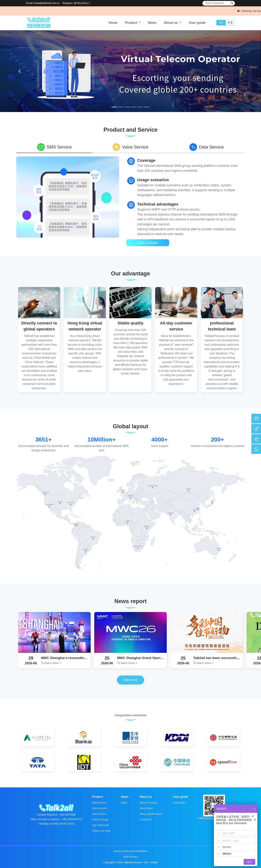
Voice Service (100, 808)
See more (130, 680)
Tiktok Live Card (101, 831)
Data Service (99, 814)
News (152, 23)
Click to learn (148, 243)
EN (221, 23)
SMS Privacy (130, 857)
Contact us (146, 820)
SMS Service (99, 803)
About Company (149, 803)
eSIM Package (100, 820)
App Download (100, 825)
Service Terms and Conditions (130, 851)
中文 (230, 23)
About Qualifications (151, 814)
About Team (146, 808)
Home (113, 23)
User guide (197, 23)
